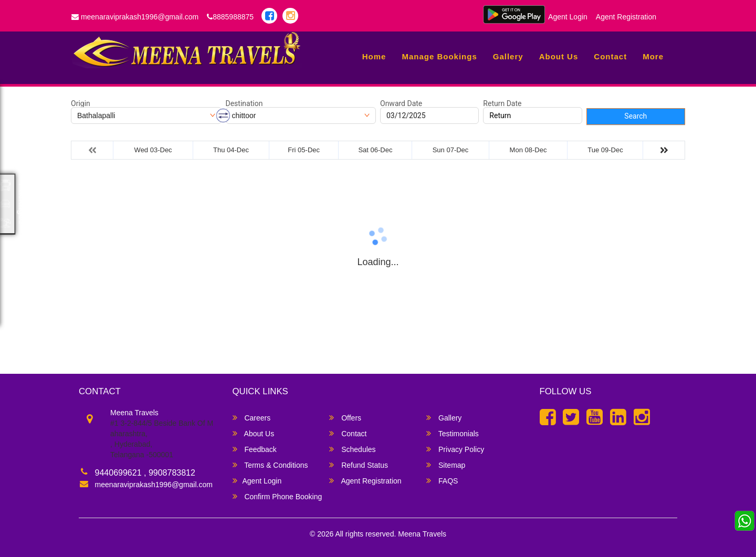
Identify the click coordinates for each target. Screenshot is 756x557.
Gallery (508, 56)
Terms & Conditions (270, 465)
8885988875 (230, 17)
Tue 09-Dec (605, 150)
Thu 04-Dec (231, 150)
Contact (610, 56)
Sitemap (446, 465)
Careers (252, 418)
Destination (244, 103)
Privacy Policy (455, 449)
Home (374, 56)
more (653, 56)
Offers (345, 418)
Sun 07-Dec (451, 150)
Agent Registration (626, 17)
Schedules (352, 449)
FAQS (442, 481)
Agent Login (568, 17)
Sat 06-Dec (375, 150)
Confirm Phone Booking (277, 496)
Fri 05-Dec (304, 150)
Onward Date (401, 103)
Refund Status (359, 465)
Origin (81, 103)
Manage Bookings (439, 56)
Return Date (502, 103)
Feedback (255, 449)
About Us (559, 56)
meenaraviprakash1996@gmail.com (135, 17)
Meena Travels (422, 534)
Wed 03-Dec (153, 150)
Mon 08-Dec (528, 150)
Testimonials (453, 433)
